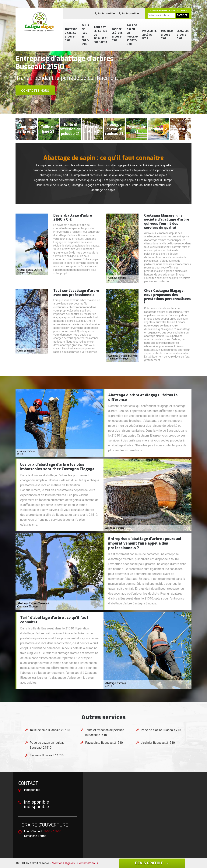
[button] (100, 110)
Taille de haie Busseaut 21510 (50, 730)
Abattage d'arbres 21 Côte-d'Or (71, 35)
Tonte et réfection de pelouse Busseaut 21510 (105, 732)
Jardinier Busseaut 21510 (158, 743)
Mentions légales (63, 863)
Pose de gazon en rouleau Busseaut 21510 (47, 745)
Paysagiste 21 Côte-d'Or (149, 35)
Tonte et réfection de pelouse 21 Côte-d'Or (101, 35)
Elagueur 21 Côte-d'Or (183, 35)
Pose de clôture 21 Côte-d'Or (117, 35)
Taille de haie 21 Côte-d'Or (86, 35)
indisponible (105, 13)
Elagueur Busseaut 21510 (47, 755)
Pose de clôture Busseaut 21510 (163, 730)
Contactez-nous (35, 91)
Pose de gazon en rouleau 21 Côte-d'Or (132, 35)
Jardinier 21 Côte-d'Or (167, 35)
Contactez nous (88, 863)
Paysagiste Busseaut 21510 (104, 743)
